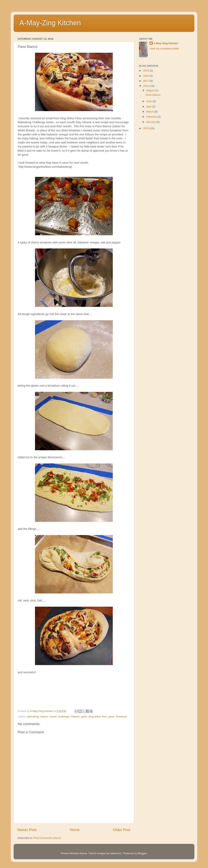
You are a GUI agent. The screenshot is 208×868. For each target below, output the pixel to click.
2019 (146, 71)
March (150, 112)
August (151, 90)
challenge (63, 717)
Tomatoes (121, 717)
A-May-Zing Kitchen (50, 23)
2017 (146, 81)
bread (53, 717)
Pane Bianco (153, 95)
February (152, 117)
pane (111, 717)
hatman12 (116, 853)
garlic (84, 717)
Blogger (142, 853)
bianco (44, 717)
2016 (146, 86)
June (149, 101)
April (149, 107)
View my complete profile (164, 49)
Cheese (75, 717)
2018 (146, 76)
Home (75, 830)
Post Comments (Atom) (47, 838)
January (151, 122)
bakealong (33, 717)
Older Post (122, 830)
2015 (146, 128)
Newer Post (27, 830)
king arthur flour (98, 717)
